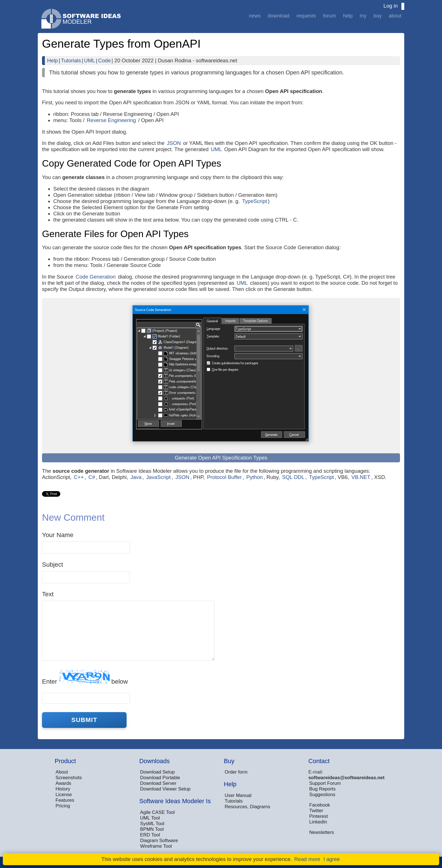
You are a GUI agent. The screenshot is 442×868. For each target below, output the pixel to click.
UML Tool (150, 818)
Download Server (158, 783)
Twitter (316, 811)
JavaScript (158, 477)
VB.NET (361, 477)
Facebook (320, 805)
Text (48, 594)
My (363, 16)
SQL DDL (293, 477)
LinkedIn (318, 822)
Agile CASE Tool (157, 812)
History (63, 789)
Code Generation (96, 277)
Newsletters (322, 832)
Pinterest (319, 816)
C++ (79, 477)
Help (348, 16)
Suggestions (322, 795)
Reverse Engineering (111, 120)
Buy (378, 16)
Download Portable (160, 778)
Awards (63, 783)
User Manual (238, 795)
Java (136, 477)
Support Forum (325, 783)
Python (255, 477)
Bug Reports (322, 789)
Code (104, 60)
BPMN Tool (152, 829)
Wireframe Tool (156, 846)
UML (89, 60)
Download (279, 16)
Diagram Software (159, 841)
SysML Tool (152, 824)
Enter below (85, 677)
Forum (330, 16)
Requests (306, 16)
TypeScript (255, 201)
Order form (236, 772)
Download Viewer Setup (165, 789)
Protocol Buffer (224, 477)
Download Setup (157, 772)
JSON (174, 143)
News (255, 16)
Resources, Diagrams (247, 807)
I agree (331, 859)
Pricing (63, 806)
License (64, 795)
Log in (391, 6)
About (395, 16)
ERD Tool (150, 835)
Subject (53, 565)
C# (92, 477)
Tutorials (71, 60)
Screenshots (69, 778)
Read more (307, 859)
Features (65, 800)
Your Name (58, 535)
